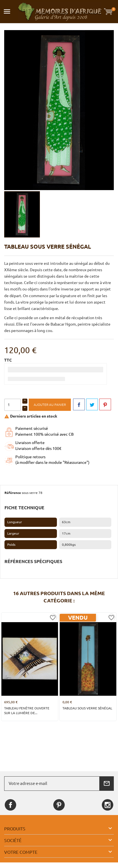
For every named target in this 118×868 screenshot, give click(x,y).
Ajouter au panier (50, 405)
